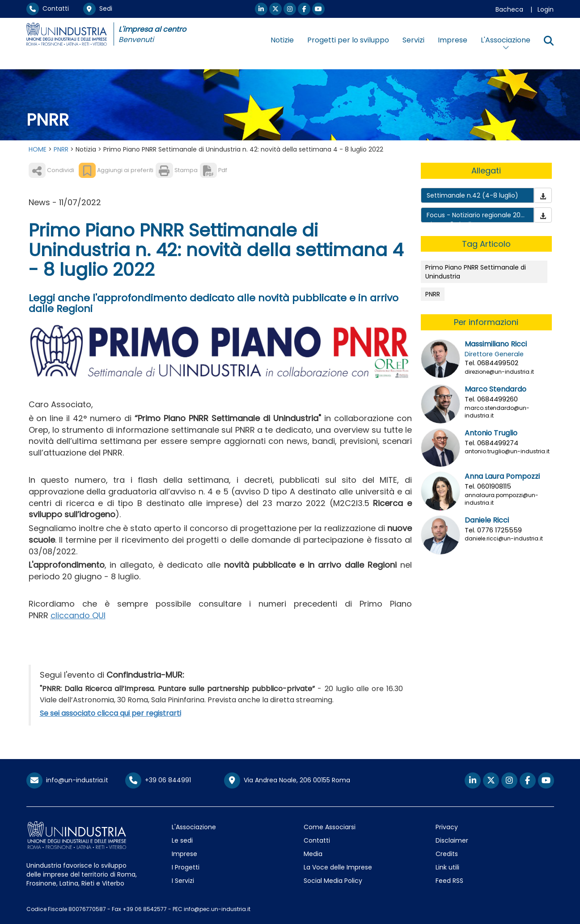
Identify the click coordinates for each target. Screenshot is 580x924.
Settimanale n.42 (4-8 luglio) (472, 195)
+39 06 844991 (158, 780)
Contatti (48, 8)
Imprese (453, 40)
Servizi (413, 40)
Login (546, 9)
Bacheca (509, 9)
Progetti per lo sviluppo (348, 40)
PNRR (61, 149)
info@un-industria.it (67, 780)
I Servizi (183, 881)
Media (313, 854)
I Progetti (186, 867)
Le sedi (182, 840)
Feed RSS (449, 881)
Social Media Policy (333, 881)
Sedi (98, 8)
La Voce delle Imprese (338, 867)
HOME (38, 149)
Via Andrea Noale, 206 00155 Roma (287, 781)
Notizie (282, 40)
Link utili (447, 867)
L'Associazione (194, 827)
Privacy (447, 827)
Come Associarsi (330, 827)
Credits (447, 854)
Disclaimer (452, 840)
